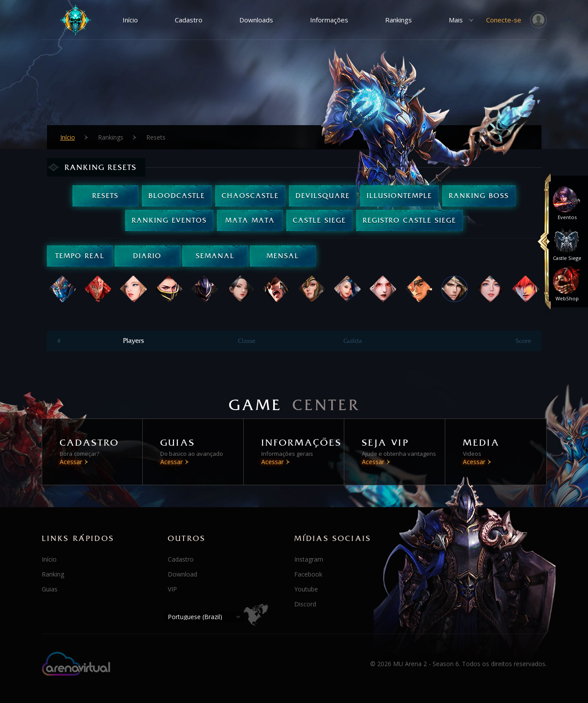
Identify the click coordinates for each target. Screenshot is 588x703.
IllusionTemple (399, 196)
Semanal (215, 256)
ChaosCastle (250, 196)
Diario (147, 256)
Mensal (283, 256)
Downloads (256, 20)
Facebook (308, 574)
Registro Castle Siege (409, 220)
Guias (50, 589)
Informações (329, 20)
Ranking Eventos (169, 220)
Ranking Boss (479, 196)
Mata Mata (250, 220)
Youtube (306, 589)
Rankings (399, 20)
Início (130, 20)
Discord (305, 604)
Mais (456, 20)
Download (182, 574)
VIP (172, 589)
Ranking (53, 574)
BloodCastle (177, 196)
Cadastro (189, 20)
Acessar (71, 462)
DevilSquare (323, 196)
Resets (105, 196)
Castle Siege (319, 220)
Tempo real (80, 256)
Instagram (309, 559)
